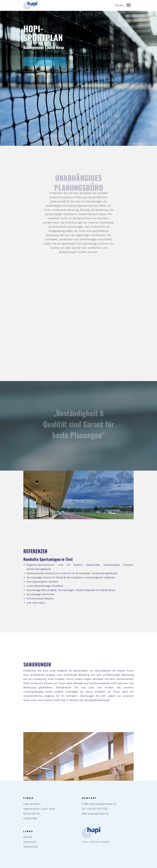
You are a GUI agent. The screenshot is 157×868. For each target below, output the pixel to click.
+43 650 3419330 (97, 809)
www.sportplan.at (99, 814)
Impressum (30, 842)
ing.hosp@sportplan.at (103, 804)
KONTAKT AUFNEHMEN (45, 64)
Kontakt (28, 837)
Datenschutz (31, 847)
